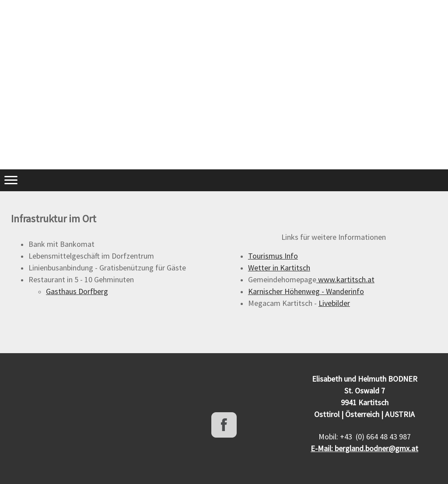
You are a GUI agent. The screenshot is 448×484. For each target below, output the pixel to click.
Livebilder (334, 303)
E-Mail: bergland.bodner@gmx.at (364, 448)
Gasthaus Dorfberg (77, 291)
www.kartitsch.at (345, 279)
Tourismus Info (273, 256)
